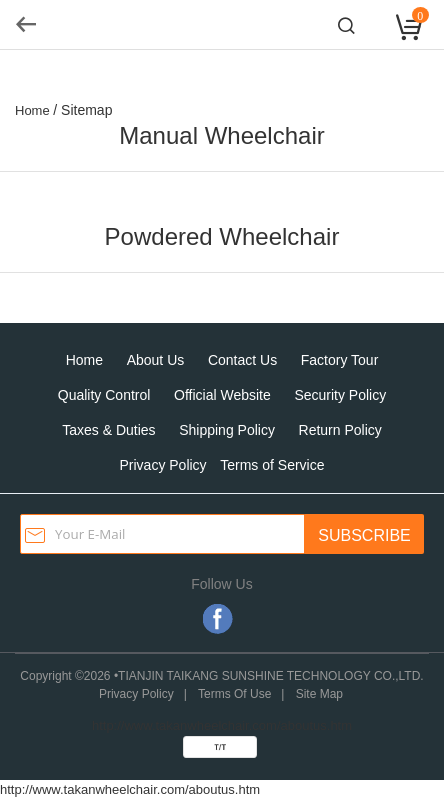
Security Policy (340, 395)
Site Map (319, 694)
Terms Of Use (234, 694)
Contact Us (242, 360)
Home (84, 360)
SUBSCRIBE (364, 535)
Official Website (222, 395)
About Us (156, 360)
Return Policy (340, 430)
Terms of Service (272, 465)
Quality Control (104, 395)
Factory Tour (340, 360)
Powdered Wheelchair (222, 236)
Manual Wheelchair (221, 135)
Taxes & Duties (108, 430)
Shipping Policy (227, 430)
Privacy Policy (162, 465)
